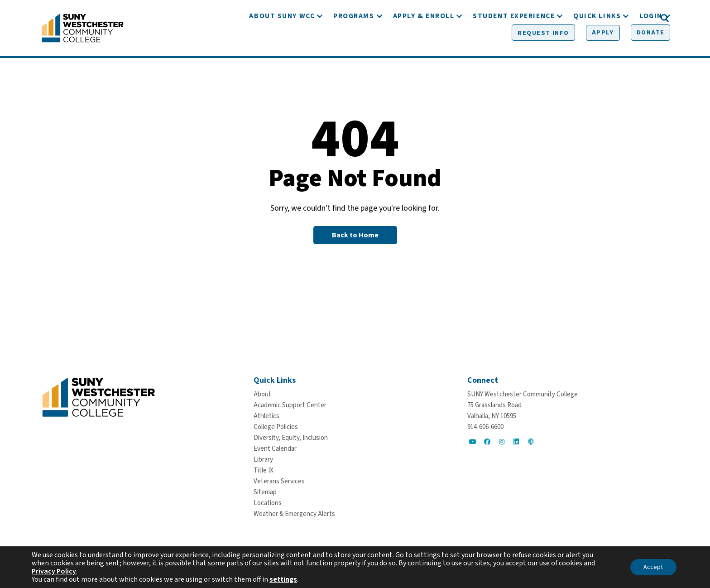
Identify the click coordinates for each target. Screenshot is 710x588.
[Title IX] (264, 470)
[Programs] (354, 44)
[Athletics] (266, 416)
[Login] (651, 44)
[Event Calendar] (275, 449)
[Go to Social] (473, 442)
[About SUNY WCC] (282, 44)
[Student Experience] (514, 44)
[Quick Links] (597, 44)
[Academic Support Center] (290, 405)
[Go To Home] (83, 29)
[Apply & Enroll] (424, 44)
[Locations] (268, 503)
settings (283, 579)
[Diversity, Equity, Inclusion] (291, 438)
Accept (653, 567)
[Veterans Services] (279, 481)
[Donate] (631, 19)
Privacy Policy (54, 571)
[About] (262, 394)
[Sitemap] (265, 492)
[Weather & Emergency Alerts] (294, 514)
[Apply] (586, 19)
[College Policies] (276, 427)
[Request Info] (528, 19)
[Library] (263, 460)
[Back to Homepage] (355, 239)
